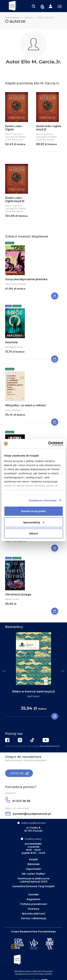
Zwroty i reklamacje (33, 918)
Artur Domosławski (16, 284)
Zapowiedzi (33, 869)
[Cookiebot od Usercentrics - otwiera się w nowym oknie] (48, 444)
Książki (33, 859)
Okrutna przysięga (18, 594)
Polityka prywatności (34, 904)
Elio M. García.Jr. (14, 134)
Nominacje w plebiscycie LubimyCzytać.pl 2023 (33, 880)
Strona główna (13, 17)
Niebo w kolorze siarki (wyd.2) (33, 692)
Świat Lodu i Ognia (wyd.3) (15, 199)
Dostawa (34, 909)
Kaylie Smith (12, 599)
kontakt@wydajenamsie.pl (28, 814)
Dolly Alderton (13, 410)
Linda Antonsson (14, 140)
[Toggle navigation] (34, 6)
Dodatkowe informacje (43, 500)
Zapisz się (19, 773)
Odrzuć (34, 533)
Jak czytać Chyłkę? (33, 874)
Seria (8, 306)
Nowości (10, 243)
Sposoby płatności (34, 914)
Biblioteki (34, 864)
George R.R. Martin (16, 137)
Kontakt (34, 894)
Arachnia (11, 342)
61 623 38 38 (18, 801)
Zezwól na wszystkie (34, 511)
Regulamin (33, 899)
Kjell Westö (34, 696)
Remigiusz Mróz (14, 347)
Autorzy (29, 17)
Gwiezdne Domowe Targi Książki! (33, 886)
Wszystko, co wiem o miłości (25, 405)
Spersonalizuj (34, 522)
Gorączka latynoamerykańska (26, 279)
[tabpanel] (33, 674)
